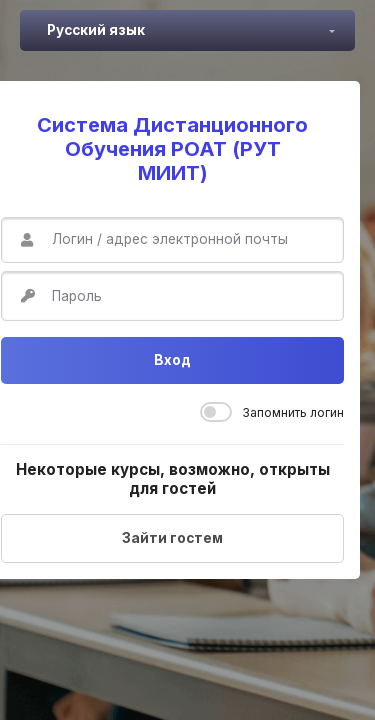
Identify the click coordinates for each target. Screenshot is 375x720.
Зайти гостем (172, 538)
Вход (172, 360)
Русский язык (96, 30)
